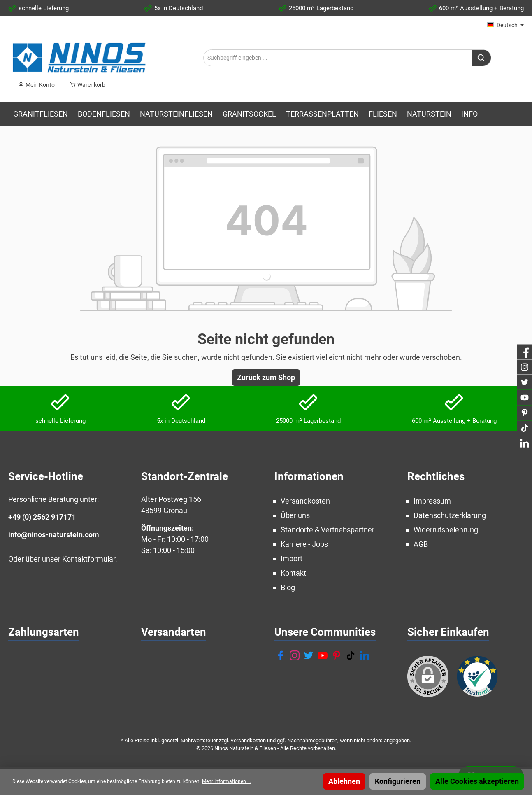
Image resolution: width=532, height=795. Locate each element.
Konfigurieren (398, 781)
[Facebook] (281, 655)
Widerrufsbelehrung (446, 530)
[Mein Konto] (36, 85)
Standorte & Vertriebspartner (328, 530)
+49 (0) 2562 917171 (42, 517)
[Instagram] (295, 655)
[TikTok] (351, 655)
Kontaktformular (89, 559)
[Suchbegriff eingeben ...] (338, 58)
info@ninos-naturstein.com (54, 535)
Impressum (432, 501)
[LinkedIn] (365, 655)
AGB (421, 544)
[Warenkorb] (85, 85)
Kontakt (293, 573)
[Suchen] (482, 58)
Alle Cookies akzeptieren (477, 781)
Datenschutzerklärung (450, 515)
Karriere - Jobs (304, 544)
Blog (288, 587)
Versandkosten (305, 501)
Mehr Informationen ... (227, 781)
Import (292, 558)
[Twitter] (309, 655)
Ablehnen (344, 781)
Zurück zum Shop (266, 377)
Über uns (295, 515)
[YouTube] (323, 655)
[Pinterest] (337, 655)
